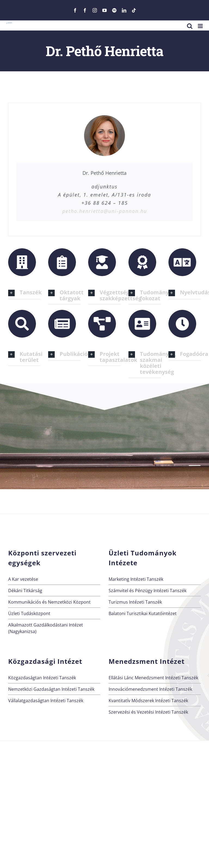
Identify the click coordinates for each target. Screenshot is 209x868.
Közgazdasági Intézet (45, 661)
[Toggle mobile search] (190, 26)
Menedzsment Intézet (147, 661)
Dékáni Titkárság (25, 591)
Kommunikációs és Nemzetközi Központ (49, 602)
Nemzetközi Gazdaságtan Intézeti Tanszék (51, 689)
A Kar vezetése (23, 579)
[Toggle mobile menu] (201, 26)
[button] (24, 293)
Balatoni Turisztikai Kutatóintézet (143, 613)
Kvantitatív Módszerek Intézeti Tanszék (148, 701)
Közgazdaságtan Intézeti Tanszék (42, 678)
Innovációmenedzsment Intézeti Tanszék (150, 689)
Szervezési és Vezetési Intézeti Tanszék (148, 712)
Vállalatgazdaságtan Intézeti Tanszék (46, 701)
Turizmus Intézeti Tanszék (135, 602)
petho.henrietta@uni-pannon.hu (105, 211)
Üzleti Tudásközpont (29, 613)
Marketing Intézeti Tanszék (136, 579)
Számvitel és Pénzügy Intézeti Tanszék (147, 591)
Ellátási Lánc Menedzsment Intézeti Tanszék (153, 678)
